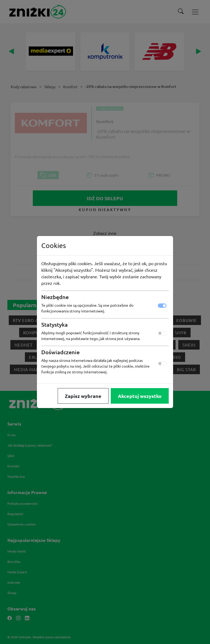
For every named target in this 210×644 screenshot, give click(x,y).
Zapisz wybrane (83, 396)
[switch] (162, 333)
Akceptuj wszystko (140, 396)
